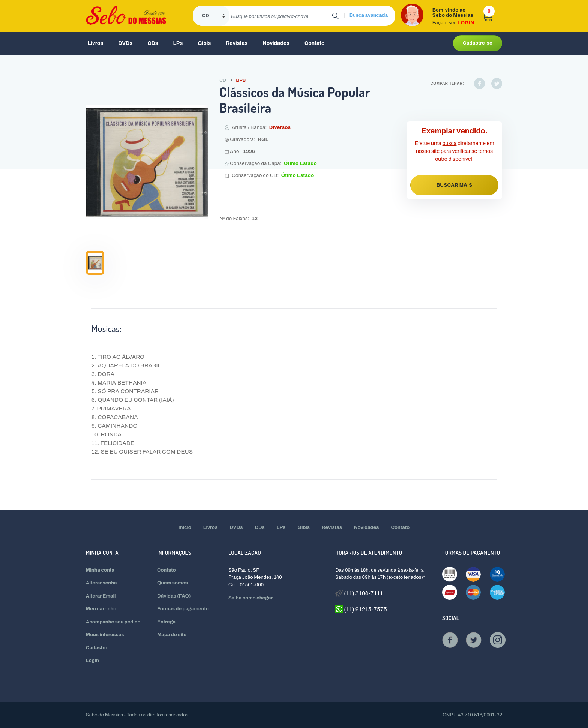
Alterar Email (101, 596)
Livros (95, 43)
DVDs (125, 43)
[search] (281, 16)
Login (92, 661)
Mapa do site (172, 635)
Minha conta (100, 570)
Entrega (166, 622)
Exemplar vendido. (454, 131)
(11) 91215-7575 (361, 609)
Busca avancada (369, 15)
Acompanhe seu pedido (113, 622)
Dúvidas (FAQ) (174, 596)
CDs (153, 43)
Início (185, 527)
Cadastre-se (478, 43)
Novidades (276, 43)
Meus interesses (105, 635)
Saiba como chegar (251, 598)
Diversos (280, 127)
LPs (178, 43)
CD (223, 80)
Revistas (237, 43)
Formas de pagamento (183, 609)
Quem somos (172, 583)
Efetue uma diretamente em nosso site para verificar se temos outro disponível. (454, 151)
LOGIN (466, 23)
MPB (241, 80)
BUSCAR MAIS (454, 185)
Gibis (204, 43)
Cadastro (97, 648)
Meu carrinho (101, 609)
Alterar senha (101, 583)
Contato (315, 43)
